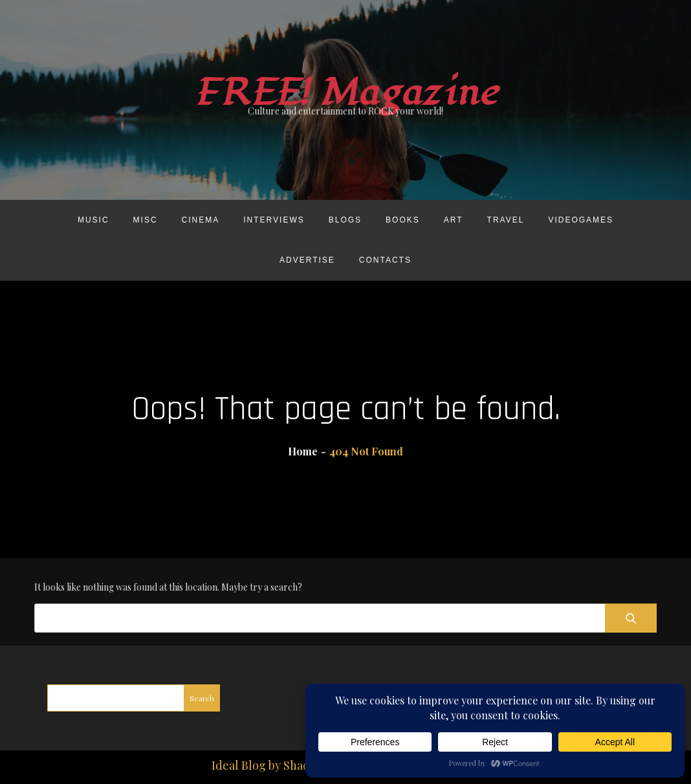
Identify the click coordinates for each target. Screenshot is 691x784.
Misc (146, 220)
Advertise (307, 260)
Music (93, 220)
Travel (506, 220)
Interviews (274, 220)
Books (403, 220)
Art (454, 220)
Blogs (345, 220)
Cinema (201, 220)
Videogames (581, 220)
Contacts (385, 260)
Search (202, 698)
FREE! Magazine (345, 93)
